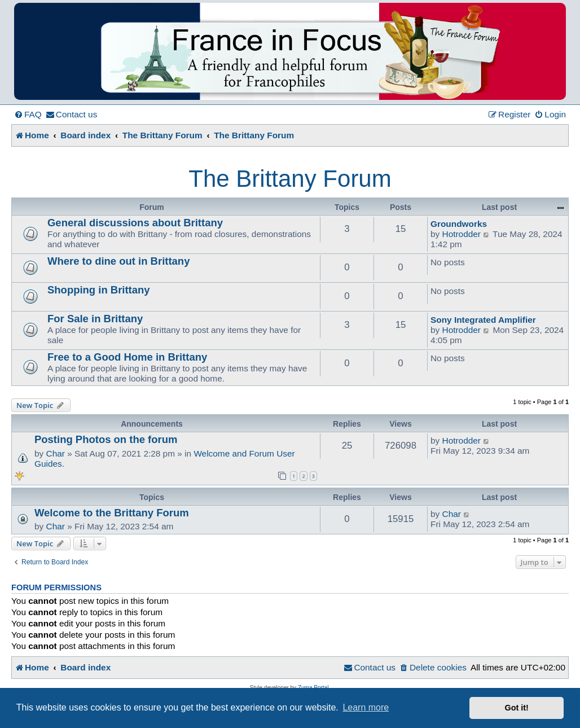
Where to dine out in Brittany (118, 261)
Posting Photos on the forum (106, 439)
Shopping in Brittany (99, 290)
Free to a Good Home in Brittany (127, 357)
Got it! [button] (517, 708)
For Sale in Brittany (95, 319)
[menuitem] (28, 115)
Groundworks (459, 224)
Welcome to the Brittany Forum (112, 513)
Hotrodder (462, 234)
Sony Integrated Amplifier (483, 320)
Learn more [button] (366, 707)
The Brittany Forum (290, 179)
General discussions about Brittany (135, 223)
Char (56, 453)
